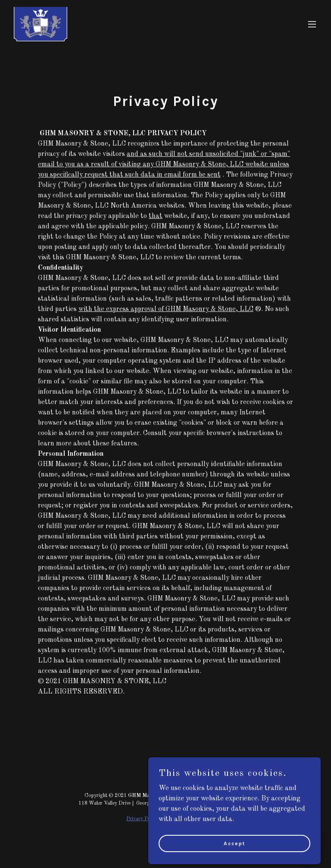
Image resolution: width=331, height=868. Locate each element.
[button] (312, 24)
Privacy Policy (142, 819)
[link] (41, 24)
